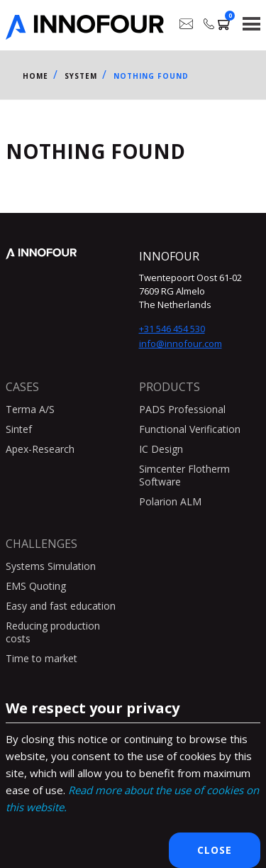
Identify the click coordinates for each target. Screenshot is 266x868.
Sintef (19, 429)
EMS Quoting (36, 586)
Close (215, 850)
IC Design (161, 449)
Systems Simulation (51, 566)
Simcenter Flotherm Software (184, 475)
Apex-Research (40, 449)
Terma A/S (30, 409)
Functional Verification (190, 429)
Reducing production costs (53, 632)
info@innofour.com (181, 344)
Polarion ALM (170, 501)
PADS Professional (182, 409)
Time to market (41, 658)
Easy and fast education (61, 606)
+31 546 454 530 (172, 329)
